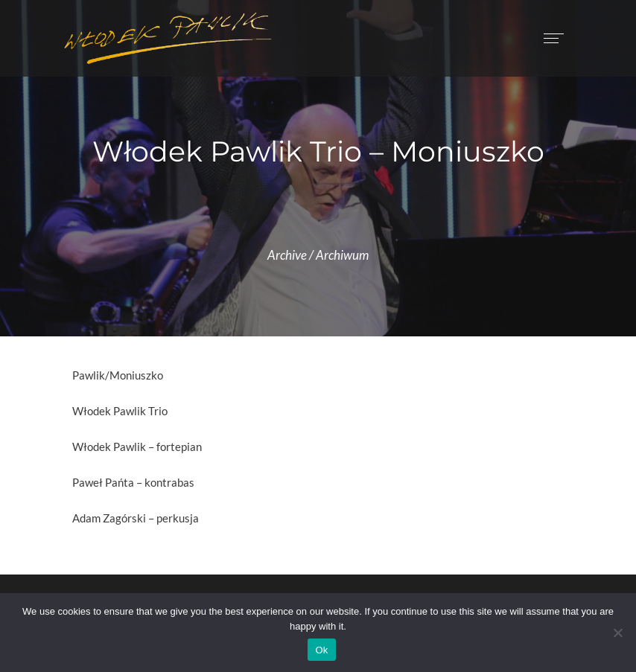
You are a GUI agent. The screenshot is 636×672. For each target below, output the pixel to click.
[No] (617, 633)
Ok (321, 650)
